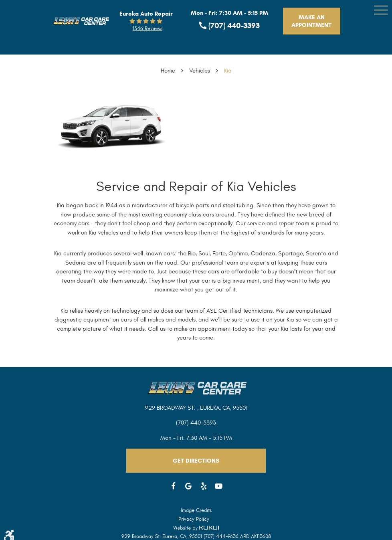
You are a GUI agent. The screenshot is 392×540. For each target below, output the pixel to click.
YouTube (219, 486)
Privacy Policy (194, 519)
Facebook (174, 486)
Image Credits (196, 510)
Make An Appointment (311, 21)
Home (168, 71)
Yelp (204, 486)
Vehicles (200, 71)
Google (189, 486)
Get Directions (196, 461)
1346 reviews (148, 28)
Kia (228, 71)
